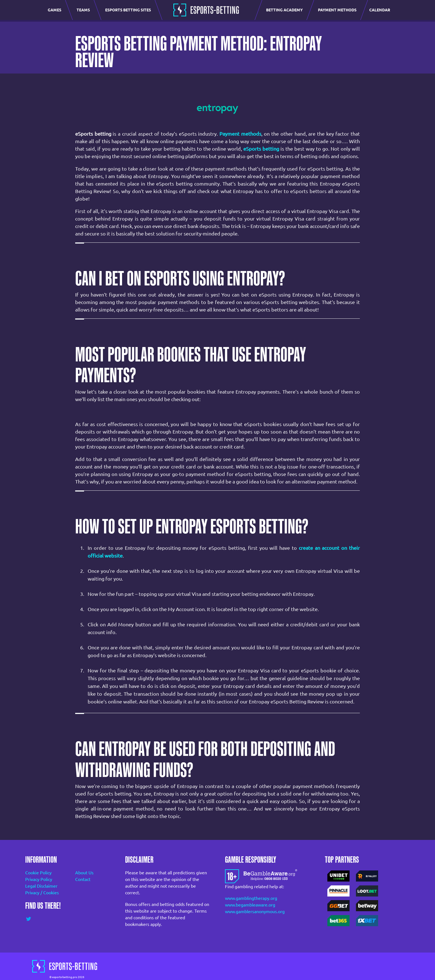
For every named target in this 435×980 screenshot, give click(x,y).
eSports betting (261, 149)
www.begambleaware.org (250, 905)
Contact (83, 879)
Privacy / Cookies (42, 893)
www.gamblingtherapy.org (251, 898)
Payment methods (240, 134)
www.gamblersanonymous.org (255, 911)
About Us (84, 873)
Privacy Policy (39, 879)
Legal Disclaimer (41, 886)
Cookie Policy (38, 873)
